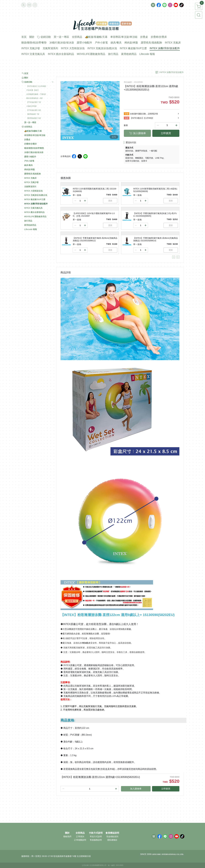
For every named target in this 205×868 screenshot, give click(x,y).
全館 (127, 114)
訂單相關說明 (80, 840)
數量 (126, 125)
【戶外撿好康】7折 (34, 102)
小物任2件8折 (32, 106)
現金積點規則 (112, 837)
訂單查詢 (80, 837)
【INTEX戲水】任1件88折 (36, 86)
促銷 (127, 118)
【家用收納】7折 (33, 114)
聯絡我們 (67, 837)
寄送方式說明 (96, 837)
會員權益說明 (112, 833)
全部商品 (80, 833)
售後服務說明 (96, 840)
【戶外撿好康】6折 (34, 110)
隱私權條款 (112, 840)
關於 (67, 833)
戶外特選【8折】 (33, 90)
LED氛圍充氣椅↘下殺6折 (36, 94)
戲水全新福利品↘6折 (35, 98)
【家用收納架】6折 (34, 118)
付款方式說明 (96, 833)
